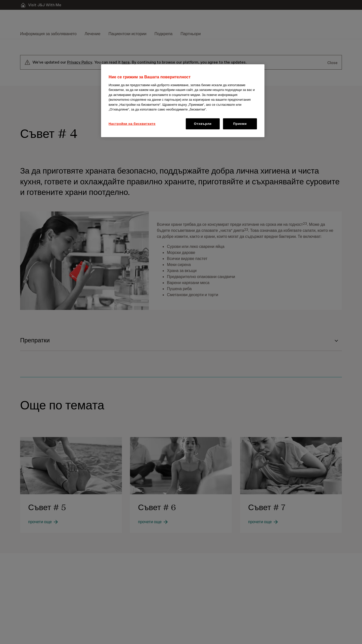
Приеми (240, 124)
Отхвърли (203, 124)
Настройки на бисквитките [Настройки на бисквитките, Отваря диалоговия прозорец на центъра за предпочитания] (132, 124)
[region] (183, 101)
